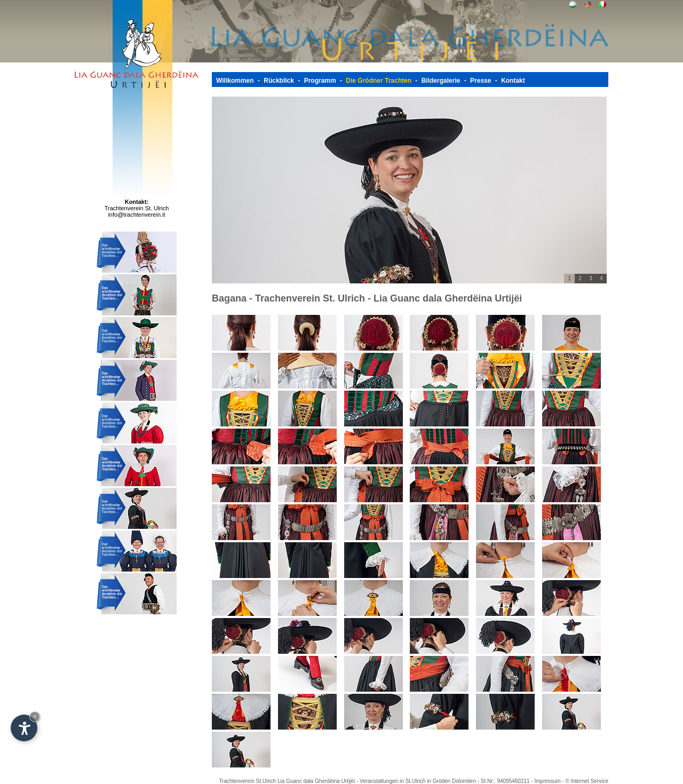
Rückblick (279, 81)
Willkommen (235, 81)
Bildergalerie (441, 81)
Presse (481, 81)
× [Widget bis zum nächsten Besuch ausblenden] (35, 716)
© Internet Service (587, 781)
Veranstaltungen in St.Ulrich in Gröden (406, 781)
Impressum (547, 781)
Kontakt (513, 81)
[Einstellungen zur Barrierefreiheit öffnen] (24, 728)
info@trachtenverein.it (136, 215)
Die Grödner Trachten (379, 81)
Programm (320, 81)
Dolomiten (464, 781)
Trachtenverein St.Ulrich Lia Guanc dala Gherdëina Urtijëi (287, 781)
